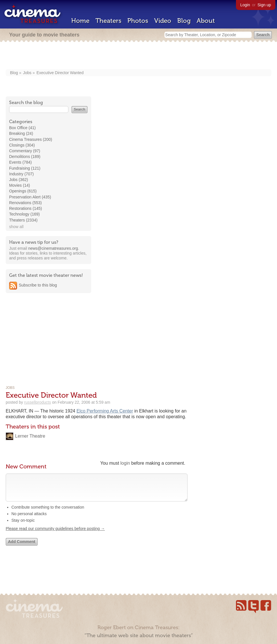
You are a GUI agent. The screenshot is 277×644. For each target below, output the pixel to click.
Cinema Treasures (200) (31, 139)
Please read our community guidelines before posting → (55, 534)
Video (163, 21)
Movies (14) (20, 185)
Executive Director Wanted (60, 73)
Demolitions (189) (25, 157)
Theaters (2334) (23, 220)
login (125, 463)
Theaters (108, 21)
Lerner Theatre (30, 436)
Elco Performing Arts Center (105, 411)
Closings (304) (22, 145)
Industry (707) (21, 174)
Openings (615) (23, 191)
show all (16, 227)
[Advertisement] (138, 56)
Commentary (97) (25, 151)
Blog (184, 21)
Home (80, 21)
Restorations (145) (26, 208)
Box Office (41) (22, 128)
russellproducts (38, 402)
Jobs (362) (19, 180)
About (206, 21)
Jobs (27, 73)
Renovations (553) (25, 203)
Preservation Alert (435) (30, 197)
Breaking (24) (21, 133)
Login (245, 5)
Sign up (264, 5)
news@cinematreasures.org (53, 248)
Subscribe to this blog (38, 285)
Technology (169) (24, 214)
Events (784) (20, 162)
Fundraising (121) (25, 168)
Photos (138, 21)
